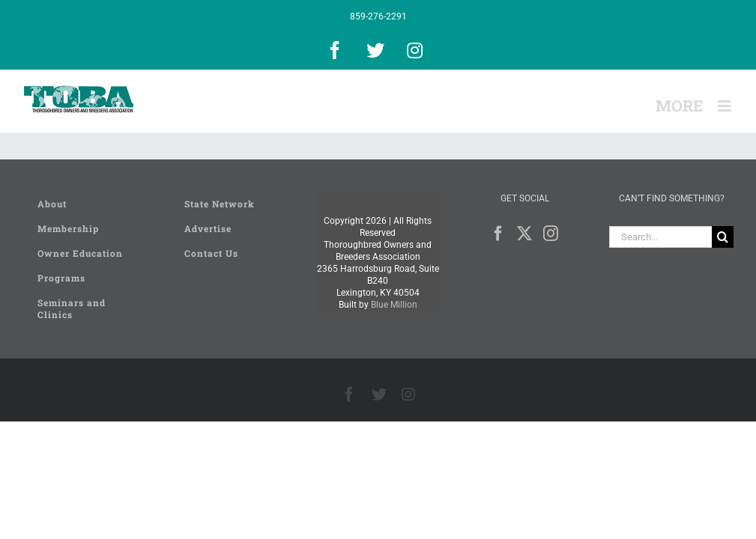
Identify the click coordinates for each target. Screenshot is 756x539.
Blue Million (394, 305)
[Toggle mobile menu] (726, 106)
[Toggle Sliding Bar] (679, 106)
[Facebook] (498, 234)
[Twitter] (524, 234)
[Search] (723, 237)
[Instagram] (551, 234)
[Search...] (660, 237)
